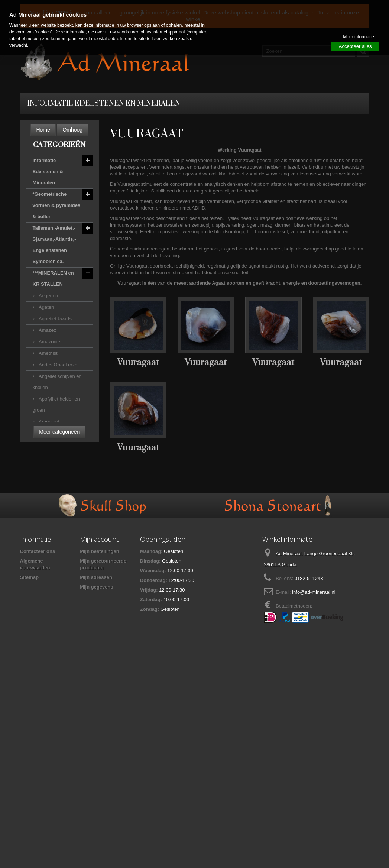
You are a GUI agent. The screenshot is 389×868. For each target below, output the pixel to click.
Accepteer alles (355, 46)
